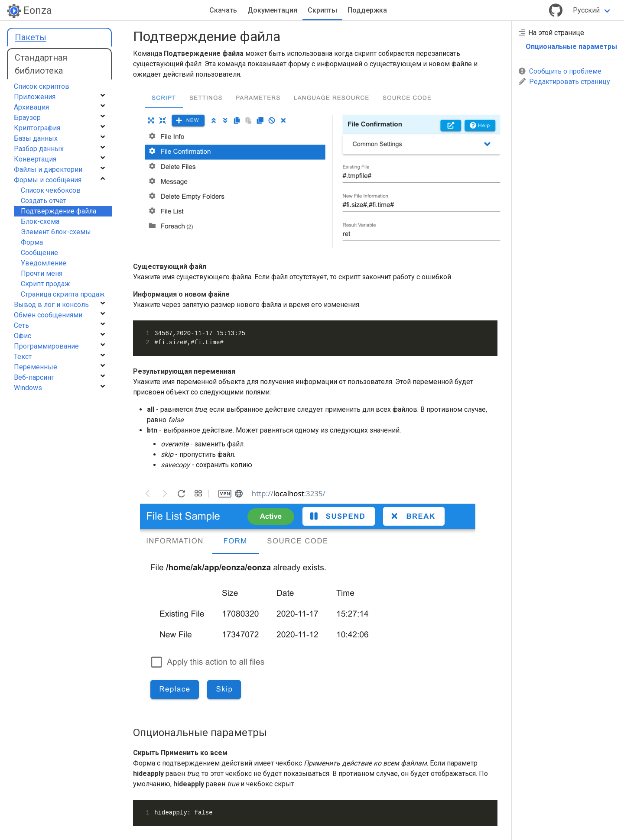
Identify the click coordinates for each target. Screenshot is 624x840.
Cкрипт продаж (45, 284)
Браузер (27, 118)
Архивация (31, 107)
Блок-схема (40, 221)
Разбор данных (39, 149)
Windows (28, 388)
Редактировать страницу (564, 82)
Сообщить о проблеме (560, 71)
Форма (32, 242)
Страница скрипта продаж (63, 294)
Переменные (36, 367)
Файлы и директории (48, 170)
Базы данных (36, 138)
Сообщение (39, 253)
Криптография (37, 128)
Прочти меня (42, 273)
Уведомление (44, 263)
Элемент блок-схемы (56, 232)
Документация (272, 10)
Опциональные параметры (571, 47)
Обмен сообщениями (48, 315)
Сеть (21, 325)
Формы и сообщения (48, 180)
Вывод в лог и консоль (51, 305)
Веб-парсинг (34, 377)
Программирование (46, 346)
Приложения (35, 97)
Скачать (223, 10)
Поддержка (367, 10)
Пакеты (31, 37)
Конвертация (35, 159)
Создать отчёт (44, 201)
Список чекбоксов (51, 190)
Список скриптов (42, 86)
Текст (23, 357)
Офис (23, 336)
